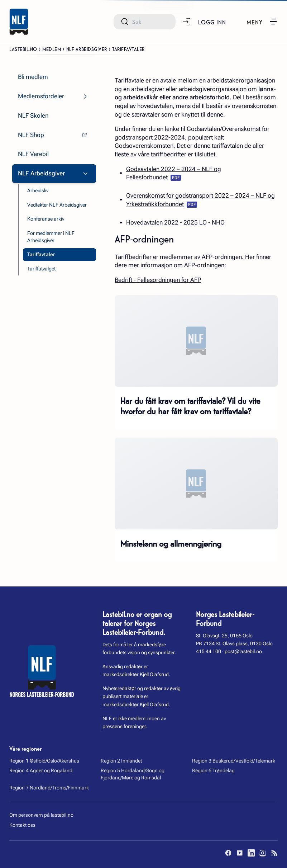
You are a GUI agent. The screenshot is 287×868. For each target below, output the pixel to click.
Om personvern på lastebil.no (41, 815)
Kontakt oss (22, 825)
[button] (262, 22)
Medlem (52, 49)
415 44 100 (209, 651)
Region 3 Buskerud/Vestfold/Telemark (234, 761)
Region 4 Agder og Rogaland (41, 770)
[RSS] (274, 853)
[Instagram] (263, 853)
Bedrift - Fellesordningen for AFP (158, 280)
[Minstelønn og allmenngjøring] (196, 483)
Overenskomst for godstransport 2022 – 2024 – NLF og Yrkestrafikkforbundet (200, 200)
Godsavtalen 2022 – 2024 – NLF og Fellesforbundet (174, 173)
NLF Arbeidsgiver (87, 49)
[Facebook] (228, 853)
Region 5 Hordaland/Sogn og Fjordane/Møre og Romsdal (133, 774)
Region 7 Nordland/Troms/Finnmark (49, 788)
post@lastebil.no (243, 651)
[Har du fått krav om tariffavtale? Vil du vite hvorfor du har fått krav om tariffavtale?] (196, 341)
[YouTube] (240, 853)
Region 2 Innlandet (121, 761)
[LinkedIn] (251, 853)
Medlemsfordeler (41, 96)
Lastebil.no (23, 49)
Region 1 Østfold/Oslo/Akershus (44, 761)
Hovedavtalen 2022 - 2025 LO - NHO (175, 223)
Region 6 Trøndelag (213, 770)
